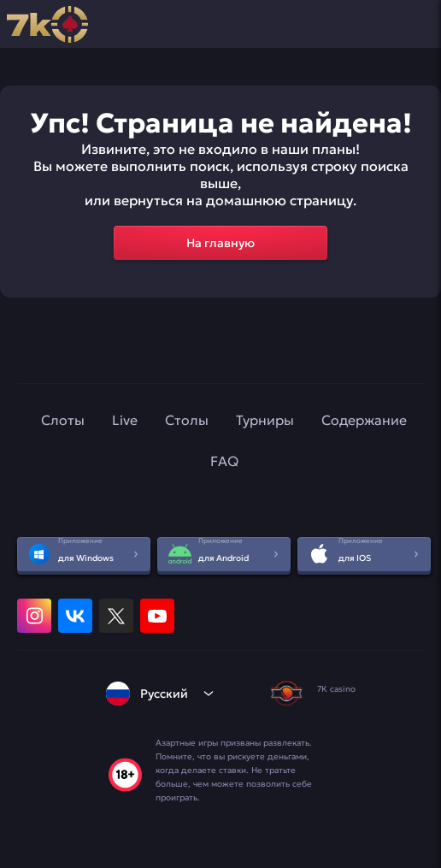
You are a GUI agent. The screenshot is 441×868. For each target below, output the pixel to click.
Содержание (364, 420)
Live (125, 420)
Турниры (265, 420)
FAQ (224, 461)
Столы (187, 420)
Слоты (63, 420)
